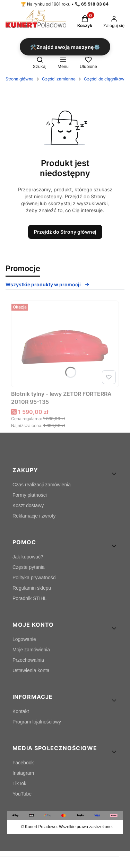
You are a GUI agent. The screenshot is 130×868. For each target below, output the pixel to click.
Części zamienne (59, 79)
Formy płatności (30, 495)
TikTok (19, 783)
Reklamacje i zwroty (34, 516)
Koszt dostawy (28, 505)
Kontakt (21, 711)
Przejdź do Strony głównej (65, 232)
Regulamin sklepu (32, 588)
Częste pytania (29, 567)
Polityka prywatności (34, 578)
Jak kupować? (28, 557)
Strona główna (20, 79)
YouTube (22, 794)
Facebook (23, 763)
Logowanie (24, 639)
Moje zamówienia (31, 650)
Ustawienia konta (31, 670)
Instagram (23, 773)
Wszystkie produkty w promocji (48, 284)
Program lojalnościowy (37, 722)
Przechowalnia (28, 660)
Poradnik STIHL (30, 598)
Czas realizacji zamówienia (42, 485)
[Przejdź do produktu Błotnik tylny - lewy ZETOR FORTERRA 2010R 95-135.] (65, 344)
